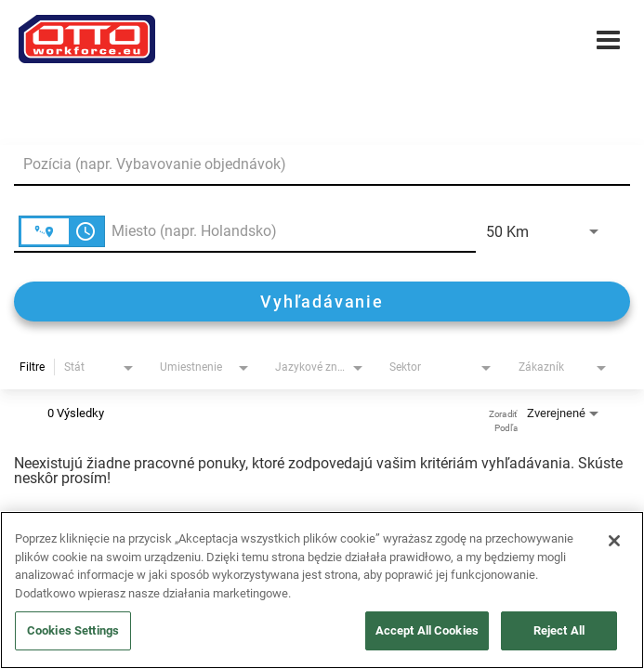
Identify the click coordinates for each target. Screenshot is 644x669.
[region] (322, 590)
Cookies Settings (73, 630)
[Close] (614, 541)
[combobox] (313, 164)
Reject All (559, 630)
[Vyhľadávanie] (322, 302)
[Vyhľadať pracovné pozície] (322, 302)
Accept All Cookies (427, 630)
